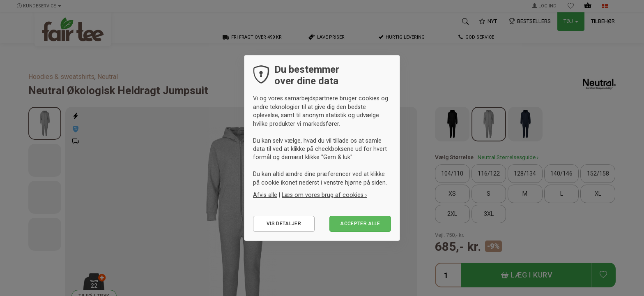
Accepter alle (360, 224)
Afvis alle (265, 195)
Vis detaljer (284, 224)
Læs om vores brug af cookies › (324, 195)
